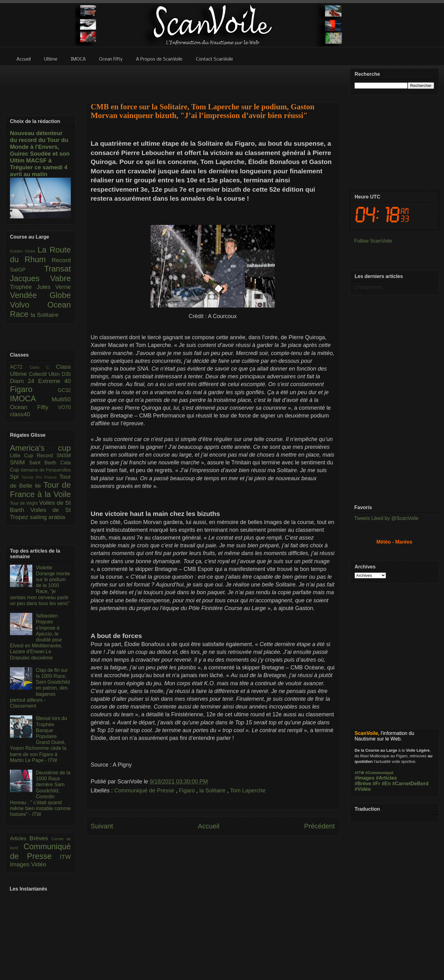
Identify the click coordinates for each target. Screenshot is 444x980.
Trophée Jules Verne (40, 287)
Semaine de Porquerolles (46, 470)
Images (20, 864)
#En (386, 784)
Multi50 (61, 399)
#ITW (359, 773)
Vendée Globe (40, 295)
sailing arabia (47, 517)
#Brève (363, 784)
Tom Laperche (248, 791)
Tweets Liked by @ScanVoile (386, 518)
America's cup (40, 448)
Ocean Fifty (34, 407)
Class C (43, 367)
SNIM (20, 462)
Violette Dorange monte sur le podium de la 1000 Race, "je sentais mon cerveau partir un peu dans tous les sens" (40, 586)
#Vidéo (363, 789)
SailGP (27, 270)
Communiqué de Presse (145, 791)
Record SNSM (54, 456)
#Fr (376, 784)
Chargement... (370, 287)
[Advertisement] (213, 80)
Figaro (188, 791)
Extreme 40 (54, 381)
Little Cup (23, 456)
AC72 (20, 367)
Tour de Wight (25, 503)
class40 (20, 414)
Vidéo (39, 864)
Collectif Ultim (45, 374)
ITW (65, 857)
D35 (66, 374)
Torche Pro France (40, 477)
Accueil (209, 826)
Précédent (319, 826)
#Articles (387, 778)
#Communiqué (379, 773)
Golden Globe (24, 251)
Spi (16, 477)
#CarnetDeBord (410, 784)
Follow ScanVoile (373, 241)
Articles (20, 839)
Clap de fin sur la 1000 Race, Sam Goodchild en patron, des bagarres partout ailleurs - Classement (40, 688)
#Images (365, 778)
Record (61, 260)
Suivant (102, 826)
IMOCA (31, 399)
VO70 (64, 407)
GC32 (64, 390)
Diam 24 (24, 381)
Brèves (41, 838)
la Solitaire (213, 791)
